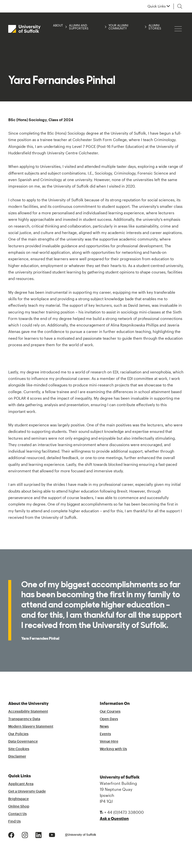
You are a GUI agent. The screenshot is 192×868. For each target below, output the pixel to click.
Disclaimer (17, 757)
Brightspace (18, 799)
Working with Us (113, 749)
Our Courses (110, 712)
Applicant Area (21, 784)
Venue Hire (109, 742)
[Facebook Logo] (11, 834)
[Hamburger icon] (178, 29)
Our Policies (18, 734)
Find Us (14, 822)
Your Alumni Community (118, 27)
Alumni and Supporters (79, 27)
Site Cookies (19, 749)
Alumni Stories (155, 27)
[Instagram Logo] (25, 834)
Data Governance (23, 742)
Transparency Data (24, 719)
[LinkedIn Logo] (38, 834)
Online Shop (19, 807)
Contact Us (17, 814)
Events (105, 734)
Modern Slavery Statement (31, 727)
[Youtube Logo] (52, 834)
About (58, 25)
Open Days (109, 719)
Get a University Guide (27, 792)
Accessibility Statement (28, 712)
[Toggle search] (180, 6)
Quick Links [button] (156, 6)
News (104, 727)
